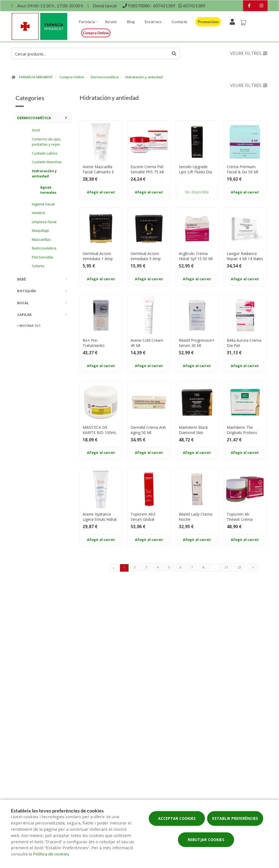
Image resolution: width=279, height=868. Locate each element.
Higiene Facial (43, 204)
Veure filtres (249, 53)
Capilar (24, 315)
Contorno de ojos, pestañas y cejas (47, 142)
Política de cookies (51, 854)
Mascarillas (41, 239)
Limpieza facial (44, 222)
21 (226, 567)
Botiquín (26, 291)
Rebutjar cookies (206, 840)
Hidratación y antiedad (144, 77)
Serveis (111, 22)
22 (239, 567)
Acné (36, 130)
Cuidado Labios (45, 153)
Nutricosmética (44, 248)
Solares (38, 266)
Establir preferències (235, 818)
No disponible (197, 192)
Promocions (208, 22)
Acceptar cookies (177, 818)
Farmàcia (87, 22)
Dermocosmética (105, 77)
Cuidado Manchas (47, 162)
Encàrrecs (153, 22)
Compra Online (72, 77)
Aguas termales (48, 190)
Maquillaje (40, 230)
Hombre (39, 213)
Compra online (96, 33)
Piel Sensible (43, 257)
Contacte (179, 22)
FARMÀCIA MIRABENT (36, 77)
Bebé (22, 279)
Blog (131, 22)
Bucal (23, 303)
